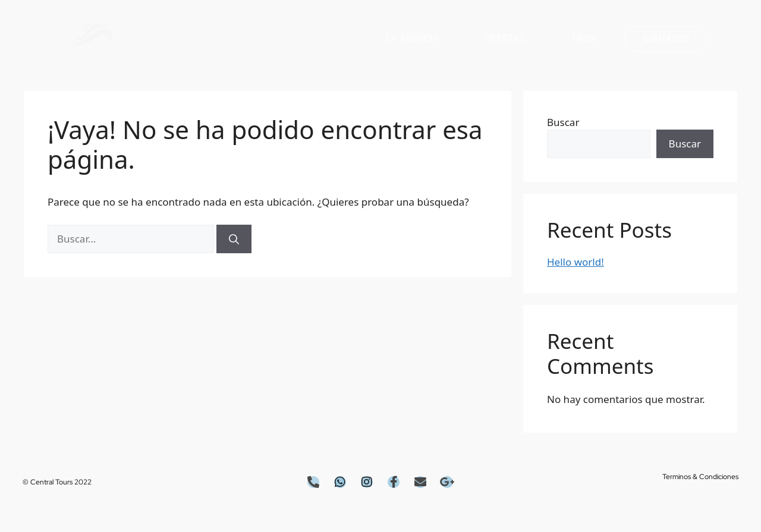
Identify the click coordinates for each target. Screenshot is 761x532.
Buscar (563, 122)
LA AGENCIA (412, 38)
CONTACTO (666, 39)
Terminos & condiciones (700, 477)
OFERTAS (505, 38)
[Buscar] (234, 239)
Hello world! (576, 262)
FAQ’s (584, 38)
